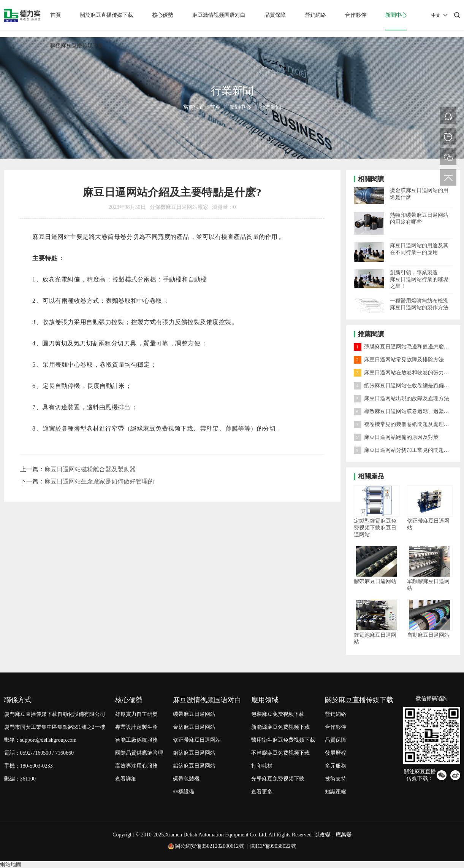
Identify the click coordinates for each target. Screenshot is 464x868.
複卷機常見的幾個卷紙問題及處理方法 (404, 424)
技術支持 (336, 779)
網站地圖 (11, 864)
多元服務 (336, 766)
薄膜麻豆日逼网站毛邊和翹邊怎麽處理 (404, 347)
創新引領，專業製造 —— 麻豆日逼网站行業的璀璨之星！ (420, 279)
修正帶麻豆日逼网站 (197, 740)
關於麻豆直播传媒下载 (106, 15)
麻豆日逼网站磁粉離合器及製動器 (90, 469)
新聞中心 (396, 15)
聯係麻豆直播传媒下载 (77, 45)
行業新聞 (271, 107)
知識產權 (336, 792)
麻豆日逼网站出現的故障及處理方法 (401, 398)
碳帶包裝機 (186, 779)
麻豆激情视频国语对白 (219, 15)
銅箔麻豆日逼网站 (194, 753)
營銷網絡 (315, 15)
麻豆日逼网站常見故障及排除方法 (399, 360)
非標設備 (184, 792)
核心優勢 (163, 15)
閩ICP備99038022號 (273, 846)
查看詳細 (126, 779)
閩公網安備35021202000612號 (209, 846)
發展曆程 (336, 753)
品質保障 (275, 15)
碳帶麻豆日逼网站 (194, 714)
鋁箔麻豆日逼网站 (194, 766)
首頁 (55, 15)
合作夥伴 (356, 15)
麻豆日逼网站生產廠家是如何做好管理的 (99, 481)
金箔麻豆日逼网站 (194, 727)
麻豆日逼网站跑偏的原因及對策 (396, 437)
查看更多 (262, 792)
